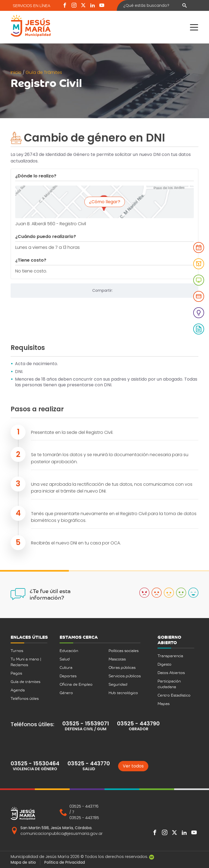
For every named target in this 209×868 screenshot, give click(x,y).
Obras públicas (122, 667)
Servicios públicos (125, 676)
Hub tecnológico (123, 693)
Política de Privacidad (65, 862)
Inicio (17, 72)
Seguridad (118, 684)
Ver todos (133, 766)
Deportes (68, 676)
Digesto (165, 664)
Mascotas (117, 659)
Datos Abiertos (171, 673)
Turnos (17, 651)
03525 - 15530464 (35, 764)
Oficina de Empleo (76, 684)
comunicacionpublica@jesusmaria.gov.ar (62, 833)
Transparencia (170, 656)
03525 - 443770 (89, 764)
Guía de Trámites (44, 72)
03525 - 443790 (138, 724)
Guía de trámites (25, 681)
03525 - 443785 (84, 818)
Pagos (16, 673)
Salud (65, 659)
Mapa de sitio (23, 862)
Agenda (18, 690)
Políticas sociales (124, 651)
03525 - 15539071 (86, 724)
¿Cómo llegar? (105, 202)
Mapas (164, 704)
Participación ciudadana (169, 684)
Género (66, 693)
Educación (69, 651)
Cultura (66, 667)
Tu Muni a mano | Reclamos (26, 662)
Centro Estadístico (174, 695)
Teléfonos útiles (25, 698)
